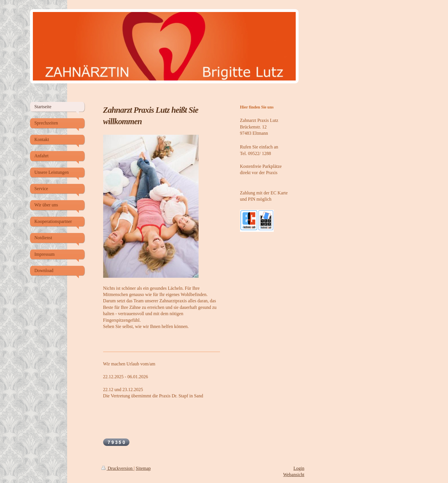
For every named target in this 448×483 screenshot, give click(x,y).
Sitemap (143, 468)
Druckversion (118, 468)
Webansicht (294, 475)
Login (299, 468)
